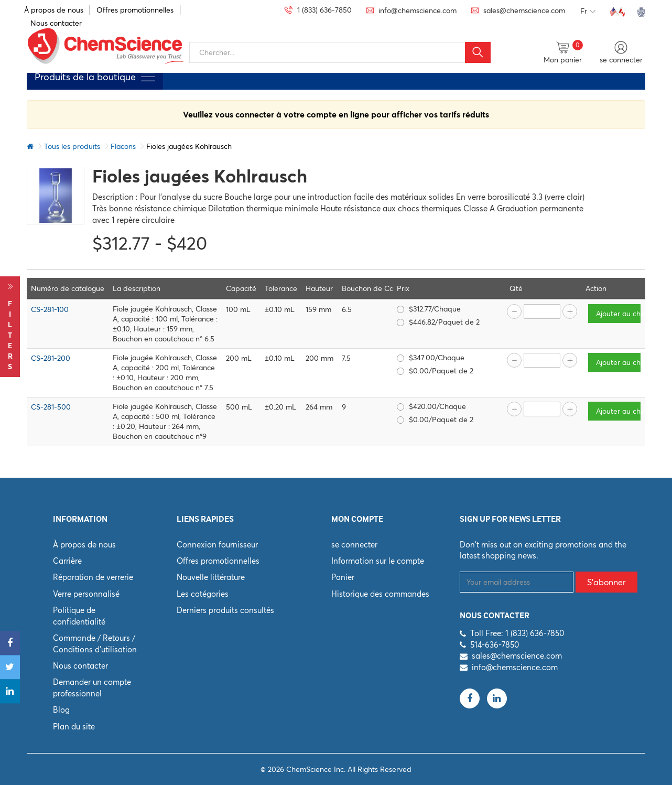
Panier (343, 577)
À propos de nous (54, 10)
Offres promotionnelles (135, 10)
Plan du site (74, 727)
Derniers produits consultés (225, 610)
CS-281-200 (51, 358)
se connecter (354, 545)
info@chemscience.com (515, 667)
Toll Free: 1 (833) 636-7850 (517, 633)
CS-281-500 (51, 407)
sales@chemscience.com (517, 656)
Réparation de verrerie (93, 577)
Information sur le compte (378, 561)
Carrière (67, 561)
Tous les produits (72, 146)
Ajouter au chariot (619, 314)
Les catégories (203, 594)
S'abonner (606, 582)
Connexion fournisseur (217, 545)
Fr (588, 12)
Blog (61, 710)
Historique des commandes (380, 594)
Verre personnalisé (86, 594)
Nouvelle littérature (211, 577)
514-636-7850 (495, 645)
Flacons (123, 146)
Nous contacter (80, 666)
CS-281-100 (50, 309)
